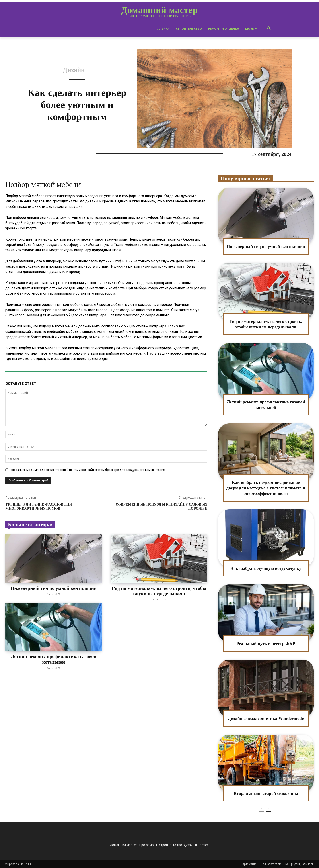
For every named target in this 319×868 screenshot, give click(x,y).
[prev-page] (262, 809)
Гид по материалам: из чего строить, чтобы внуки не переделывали (159, 591)
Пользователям (271, 864)
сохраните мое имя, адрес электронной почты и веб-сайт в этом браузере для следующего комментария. (88, 470)
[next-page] (269, 809)
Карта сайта (249, 864)
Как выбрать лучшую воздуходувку (266, 568)
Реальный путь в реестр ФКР (266, 643)
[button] (269, 29)
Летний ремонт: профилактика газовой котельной (54, 659)
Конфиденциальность (300, 864)
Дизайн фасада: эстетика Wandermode (266, 718)
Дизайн (74, 70)
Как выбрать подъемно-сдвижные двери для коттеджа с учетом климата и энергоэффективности (266, 488)
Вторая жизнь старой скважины (266, 793)
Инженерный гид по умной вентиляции (54, 588)
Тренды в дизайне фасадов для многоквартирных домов (39, 506)
